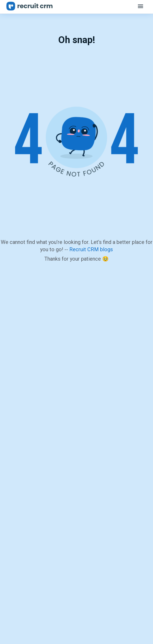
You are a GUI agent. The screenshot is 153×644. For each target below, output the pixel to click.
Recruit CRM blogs (91, 249)
